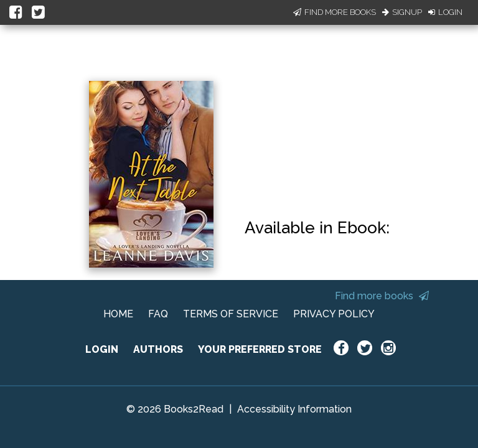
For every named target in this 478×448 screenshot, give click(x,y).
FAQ (158, 314)
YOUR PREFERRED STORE (260, 349)
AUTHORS (158, 349)
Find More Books (335, 12)
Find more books (382, 296)
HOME (118, 314)
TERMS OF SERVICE (231, 314)
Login (445, 12)
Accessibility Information (294, 409)
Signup (402, 12)
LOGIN (102, 349)
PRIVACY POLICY (334, 314)
